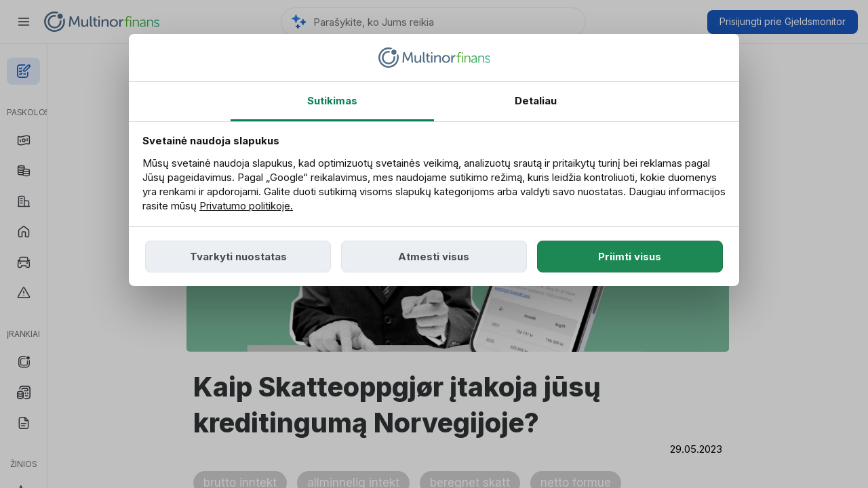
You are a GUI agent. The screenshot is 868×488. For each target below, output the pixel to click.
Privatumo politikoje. (246, 206)
